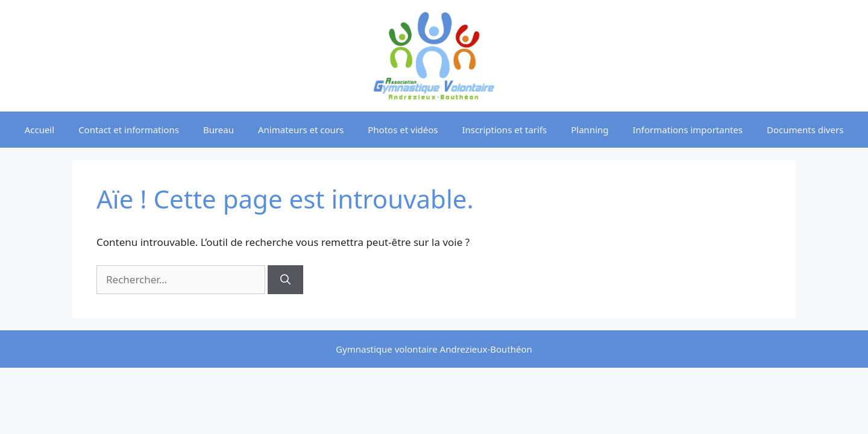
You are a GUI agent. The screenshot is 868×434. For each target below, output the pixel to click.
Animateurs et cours (301, 130)
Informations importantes (688, 130)
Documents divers (805, 130)
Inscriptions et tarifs (504, 130)
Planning (590, 130)
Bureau (219, 130)
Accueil (39, 130)
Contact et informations (129, 130)
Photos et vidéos (403, 130)
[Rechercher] (285, 280)
